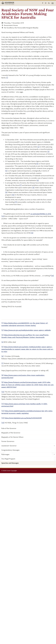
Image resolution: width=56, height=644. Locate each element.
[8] (33, 188)
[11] (16, 202)
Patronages (28, 454)
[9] (6, 192)
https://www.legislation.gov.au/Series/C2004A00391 (23, 418)
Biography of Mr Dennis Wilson (12, 437)
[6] (38, 180)
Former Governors (8, 441)
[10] (13, 195)
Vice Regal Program (8, 459)
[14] (52, 276)
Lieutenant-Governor (28, 446)
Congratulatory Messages (10, 450)
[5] (6, 171)
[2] (38, 147)
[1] (7, 78)
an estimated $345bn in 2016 (41, 214)
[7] (21, 185)
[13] (32, 233)
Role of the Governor (9, 428)
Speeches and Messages (10, 463)
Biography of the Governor (11, 433)
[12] (3, 216)
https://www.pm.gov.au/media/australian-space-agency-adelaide (27, 330)
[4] (37, 164)
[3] (48, 152)
